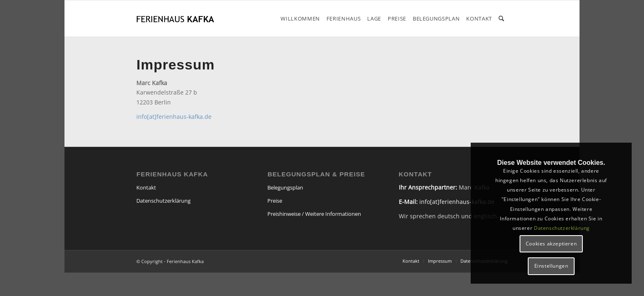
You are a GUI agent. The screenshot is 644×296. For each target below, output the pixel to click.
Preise (275, 201)
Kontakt (146, 187)
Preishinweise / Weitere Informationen (314, 214)
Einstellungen (551, 266)
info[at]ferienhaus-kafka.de (174, 117)
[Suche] (501, 18)
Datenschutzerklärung (163, 201)
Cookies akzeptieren (551, 244)
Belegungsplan (285, 187)
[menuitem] (300, 18)
